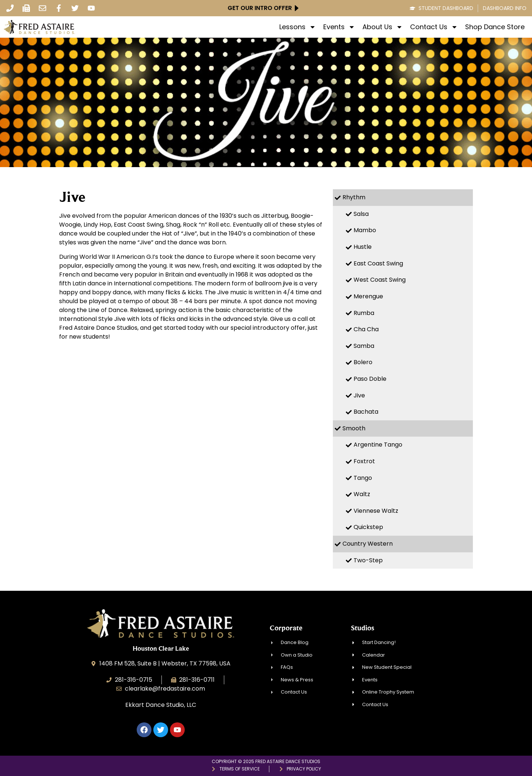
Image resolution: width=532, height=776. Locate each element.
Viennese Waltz (376, 511)
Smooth (354, 428)
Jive (359, 395)
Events (339, 27)
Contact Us (434, 27)
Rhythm (354, 197)
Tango (363, 478)
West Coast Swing (380, 280)
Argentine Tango (378, 445)
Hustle (363, 247)
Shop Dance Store (495, 27)
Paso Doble (370, 379)
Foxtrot (364, 461)
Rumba (364, 313)
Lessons (298, 27)
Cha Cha (366, 329)
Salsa (361, 214)
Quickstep (368, 527)
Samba (364, 346)
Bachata (366, 412)
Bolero (363, 362)
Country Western (368, 544)
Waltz (362, 494)
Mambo (365, 230)
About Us (383, 27)
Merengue (368, 296)
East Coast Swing (378, 263)
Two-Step (368, 560)
